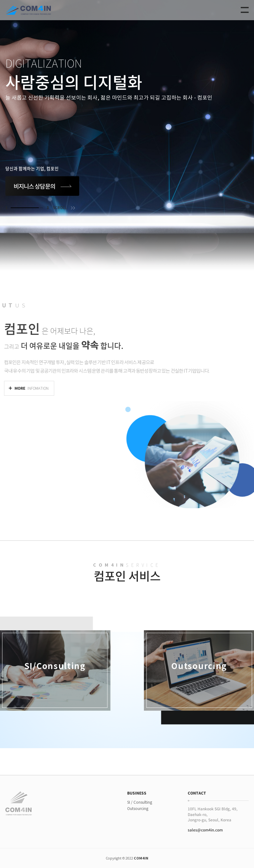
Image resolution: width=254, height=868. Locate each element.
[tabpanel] (127, 135)
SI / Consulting (140, 802)
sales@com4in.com (205, 830)
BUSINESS (137, 793)
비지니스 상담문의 (34, 186)
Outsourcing (138, 809)
